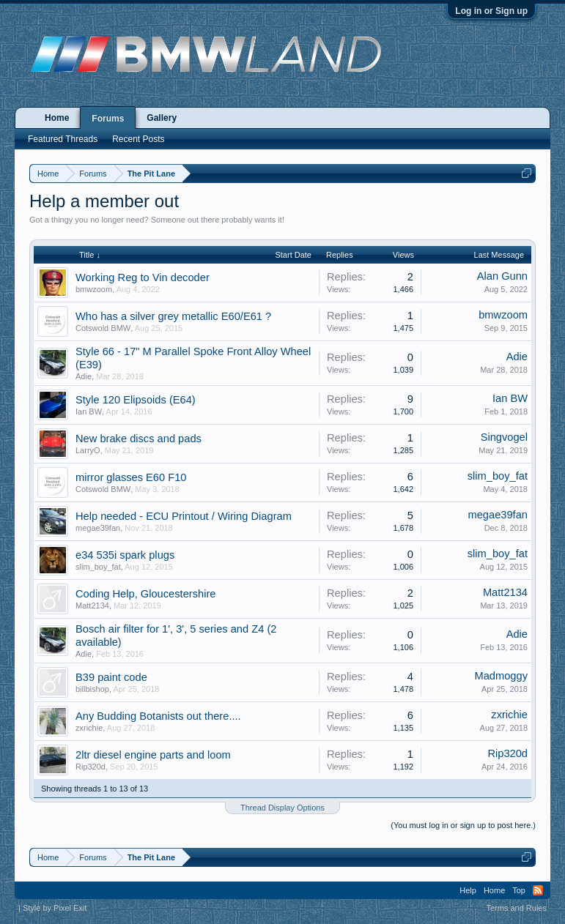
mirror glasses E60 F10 (131, 477)
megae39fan (98, 528)
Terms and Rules (516, 908)
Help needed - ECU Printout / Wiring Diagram (184, 516)
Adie (84, 376)
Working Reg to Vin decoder (143, 277)
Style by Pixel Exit (55, 908)
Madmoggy (501, 676)
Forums (108, 119)
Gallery (162, 118)
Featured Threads (63, 139)
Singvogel (504, 437)
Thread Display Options (282, 808)
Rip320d (91, 767)
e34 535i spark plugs (125, 555)
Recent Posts (138, 139)
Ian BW (89, 411)
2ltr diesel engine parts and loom (153, 755)
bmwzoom (94, 289)
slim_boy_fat (498, 476)
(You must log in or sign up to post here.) (463, 825)
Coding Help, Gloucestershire (145, 594)
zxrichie (89, 728)
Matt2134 (92, 606)
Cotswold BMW (103, 328)
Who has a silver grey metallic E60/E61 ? (173, 316)
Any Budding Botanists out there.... (158, 716)
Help (468, 890)
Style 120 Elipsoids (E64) (136, 400)
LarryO (88, 450)
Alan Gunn (502, 276)
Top (519, 890)
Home (57, 118)
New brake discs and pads (139, 439)
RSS (538, 890)
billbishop (92, 689)
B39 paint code (111, 677)
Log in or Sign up (491, 11)
